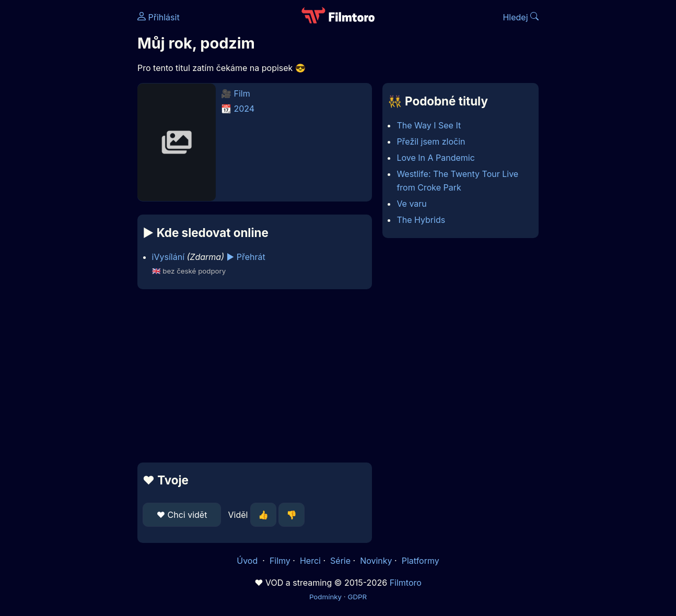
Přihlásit (159, 17)
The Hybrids (421, 220)
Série (340, 561)
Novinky (376, 561)
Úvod (248, 561)
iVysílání (168, 257)
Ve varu (411, 204)
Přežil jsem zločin (431, 141)
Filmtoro (406, 583)
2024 (244, 109)
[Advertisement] (255, 376)
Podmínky (325, 597)
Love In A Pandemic (435, 158)
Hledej (521, 17)
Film (242, 93)
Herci (310, 561)
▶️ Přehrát (246, 257)
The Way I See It (429, 125)
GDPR (357, 597)
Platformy (421, 561)
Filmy (280, 561)
